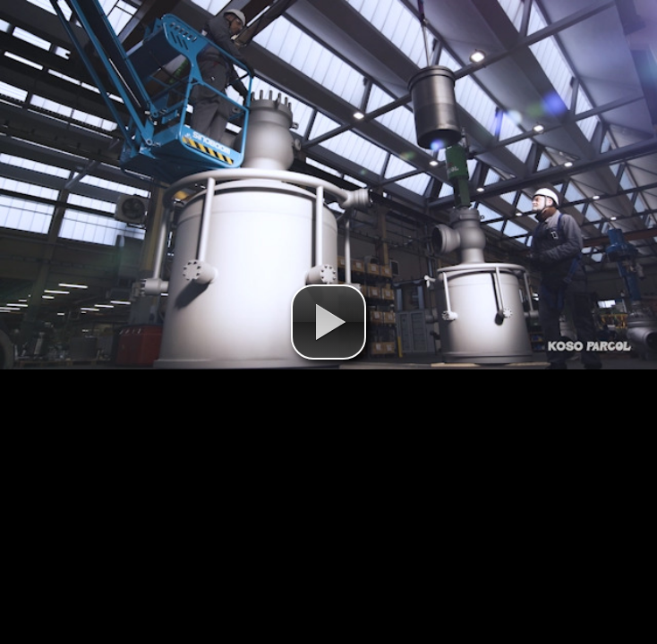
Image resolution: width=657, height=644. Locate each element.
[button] (328, 322)
